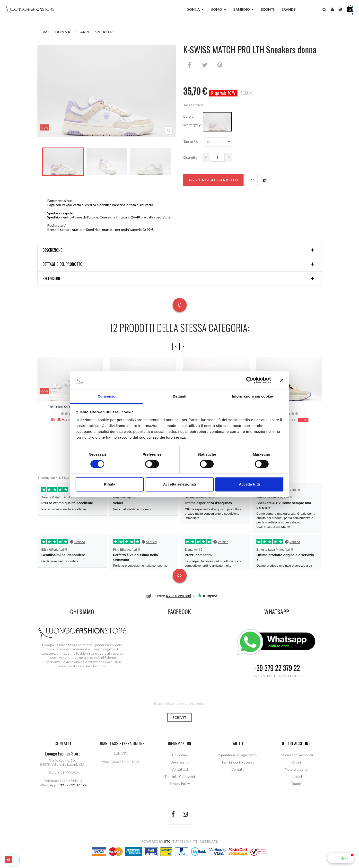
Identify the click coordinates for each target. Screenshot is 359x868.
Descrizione (52, 250)
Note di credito (296, 769)
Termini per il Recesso (238, 762)
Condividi (189, 65)
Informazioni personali (296, 755)
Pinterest (220, 65)
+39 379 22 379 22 (277, 668)
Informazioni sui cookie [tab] (252, 396)
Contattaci (180, 769)
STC (167, 841)
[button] (341, 858)
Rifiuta (110, 484)
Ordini (296, 762)
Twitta (205, 65)
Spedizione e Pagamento (238, 755)
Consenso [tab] (107, 396)
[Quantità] (217, 157)
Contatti (238, 769)
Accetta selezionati (179, 484)
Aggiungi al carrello (213, 180)
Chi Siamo (179, 755)
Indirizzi (296, 777)
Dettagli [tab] (180, 396)
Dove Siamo (179, 762)
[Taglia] (217, 142)
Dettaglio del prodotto (62, 264)
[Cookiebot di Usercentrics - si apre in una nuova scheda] (250, 380)
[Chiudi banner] (282, 380)
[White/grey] (217, 122)
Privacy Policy (179, 784)
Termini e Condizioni (180, 777)
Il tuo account (296, 743)
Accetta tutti (250, 484)
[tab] (180, 250)
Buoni (296, 784)
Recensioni (51, 279)
